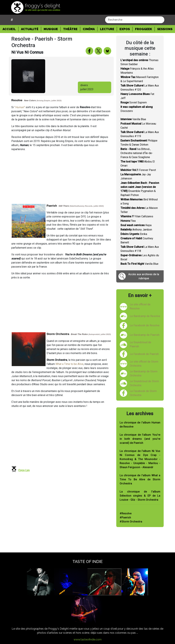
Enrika (134, 234)
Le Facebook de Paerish (144, 354)
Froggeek (144, 29)
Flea (128, 221)
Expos (125, 29)
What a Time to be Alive (69, 364)
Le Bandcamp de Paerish (145, 335)
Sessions (165, 29)
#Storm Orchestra (131, 522)
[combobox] (135, 20)
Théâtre (70, 29)
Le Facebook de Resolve (145, 325)
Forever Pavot (138, 170)
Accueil (10, 29)
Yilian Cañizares (137, 216)
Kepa (136, 225)
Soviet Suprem (134, 102)
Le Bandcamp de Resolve (145, 316)
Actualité (30, 29)
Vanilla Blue (133, 119)
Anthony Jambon (136, 230)
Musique (51, 29)
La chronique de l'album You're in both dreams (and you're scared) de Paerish (140, 439)
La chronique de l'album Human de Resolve (140, 425)
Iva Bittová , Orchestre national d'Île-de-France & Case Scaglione (137, 153)
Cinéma (89, 29)
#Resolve (126, 513)
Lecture (107, 29)
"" (20, 107)
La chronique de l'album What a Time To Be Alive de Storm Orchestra (140, 479)
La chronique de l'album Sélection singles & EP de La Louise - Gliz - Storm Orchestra (140, 496)
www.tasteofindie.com (88, 640)
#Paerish (125, 517)
